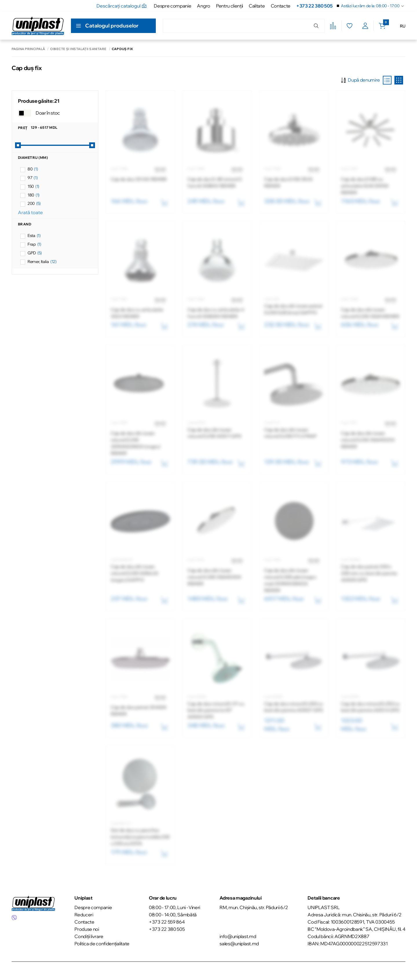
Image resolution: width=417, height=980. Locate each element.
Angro (203, 6)
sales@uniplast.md (239, 944)
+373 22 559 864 (167, 922)
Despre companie (172, 6)
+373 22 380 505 (314, 6)
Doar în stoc (48, 113)
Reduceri (84, 915)
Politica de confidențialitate (102, 944)
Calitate (257, 6)
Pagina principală (28, 49)
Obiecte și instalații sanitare (78, 49)
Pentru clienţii (229, 6)
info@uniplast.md (238, 936)
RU (403, 26)
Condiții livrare (89, 936)
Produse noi (87, 929)
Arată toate (30, 212)
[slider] (18, 145)
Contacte (281, 6)
